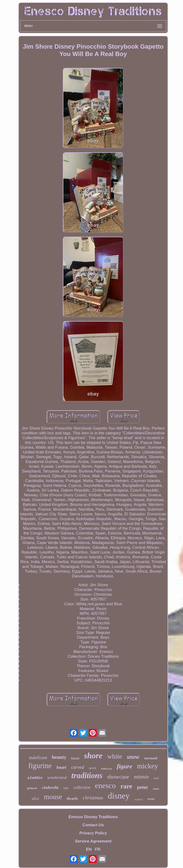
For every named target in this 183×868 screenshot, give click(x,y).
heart (61, 767)
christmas (93, 798)
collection (82, 787)
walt (156, 778)
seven (92, 768)
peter (142, 787)
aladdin (35, 778)
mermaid (151, 758)
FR (98, 849)
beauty (59, 757)
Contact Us (93, 825)
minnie (141, 777)
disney (119, 796)
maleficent (38, 758)
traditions (87, 776)
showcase (118, 777)
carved (77, 767)
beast (75, 758)
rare (126, 786)
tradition (139, 799)
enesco (105, 786)
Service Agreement (93, 841)
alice (35, 799)
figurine (40, 766)
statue (156, 789)
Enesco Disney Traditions (93, 817)
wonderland (57, 778)
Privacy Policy (93, 833)
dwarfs (72, 799)
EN (89, 849)
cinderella (50, 788)
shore (93, 756)
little (66, 788)
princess (32, 788)
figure (125, 766)
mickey (147, 766)
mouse (53, 797)
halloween (107, 769)
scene (151, 799)
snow (133, 757)
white (115, 756)
